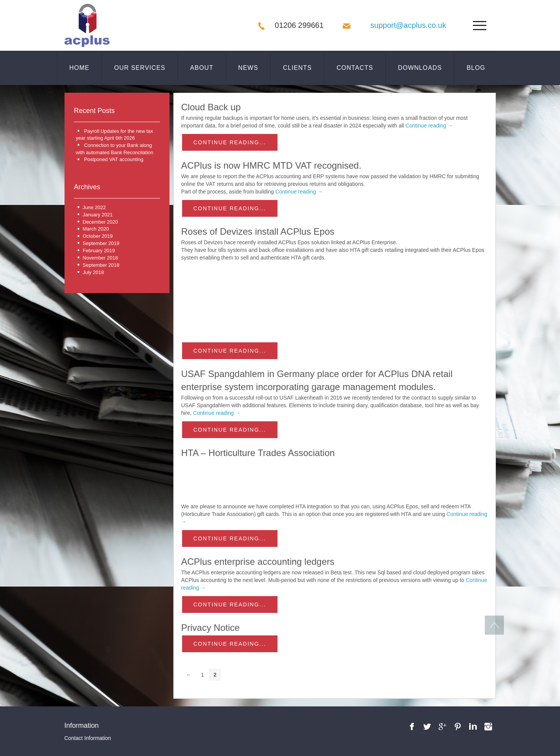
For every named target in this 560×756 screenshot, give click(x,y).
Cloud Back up (211, 107)
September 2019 (101, 243)
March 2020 (96, 229)
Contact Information (88, 738)
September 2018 (101, 265)
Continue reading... (230, 142)
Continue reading (429, 126)
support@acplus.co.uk (408, 25)
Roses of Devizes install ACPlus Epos (258, 231)
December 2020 (101, 222)
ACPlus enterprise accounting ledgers (258, 562)
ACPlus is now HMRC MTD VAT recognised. (271, 165)
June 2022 (94, 207)
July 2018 (94, 272)
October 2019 (98, 236)
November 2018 (101, 258)
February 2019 (99, 251)
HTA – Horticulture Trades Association (258, 453)
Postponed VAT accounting (114, 159)
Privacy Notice (211, 628)
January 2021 (98, 215)
